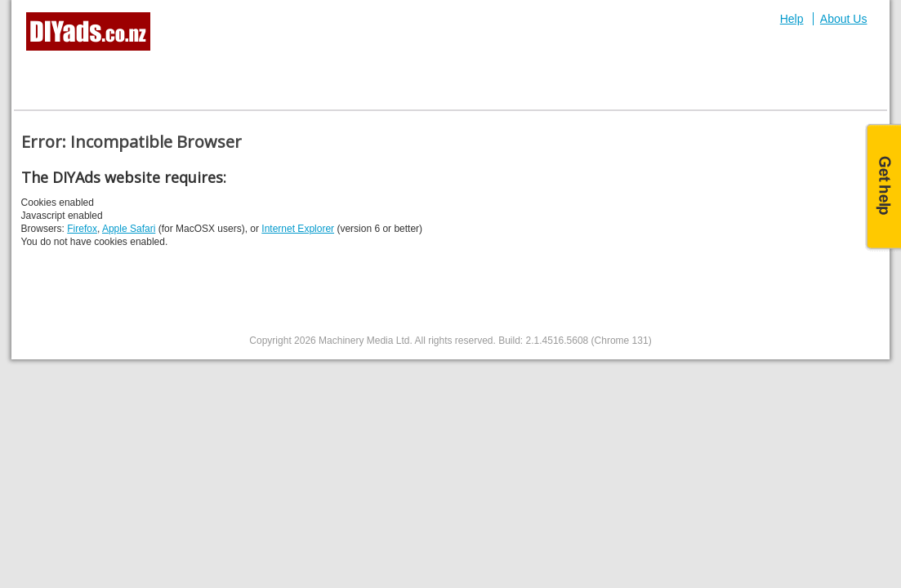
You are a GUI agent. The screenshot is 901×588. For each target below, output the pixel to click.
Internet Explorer (298, 229)
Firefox (82, 229)
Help (792, 19)
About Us (844, 19)
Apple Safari (129, 229)
